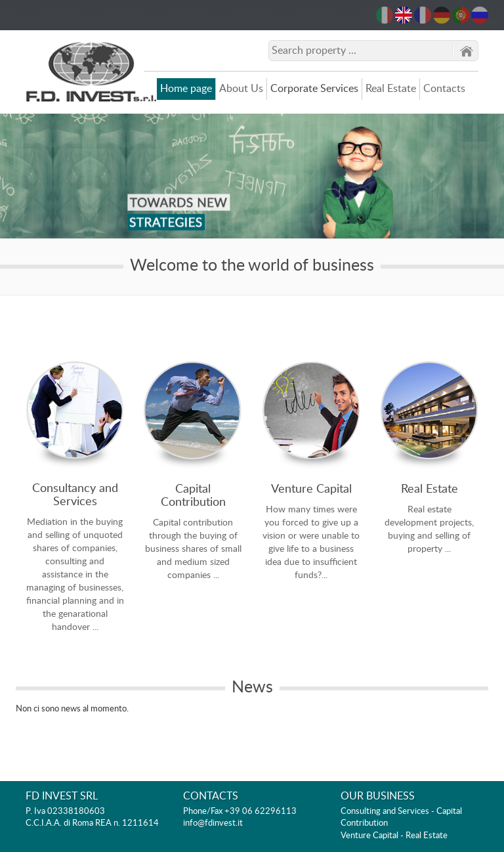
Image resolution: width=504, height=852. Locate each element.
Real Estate (391, 89)
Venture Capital (311, 489)
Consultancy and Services (75, 495)
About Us (241, 89)
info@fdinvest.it (213, 823)
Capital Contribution (193, 496)
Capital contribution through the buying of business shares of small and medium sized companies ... (193, 549)
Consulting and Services (385, 812)
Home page (186, 89)
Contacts (444, 89)
